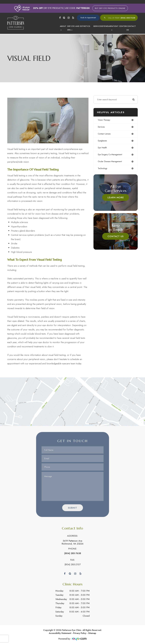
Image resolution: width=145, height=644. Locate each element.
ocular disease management (115, 163)
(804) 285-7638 (128, 18)
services (106, 127)
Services (98, 26)
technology (108, 170)
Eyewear (106, 26)
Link (72, 401)
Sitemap (92, 632)
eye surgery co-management (116, 156)
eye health (107, 149)
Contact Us (131, 28)
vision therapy (109, 120)
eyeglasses (107, 141)
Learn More (118, 199)
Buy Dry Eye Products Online (110, 8)
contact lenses (109, 134)
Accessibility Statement (60, 632)
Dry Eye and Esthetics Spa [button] (79, 28)
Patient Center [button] (119, 28)
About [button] (63, 28)
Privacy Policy (80, 632)
